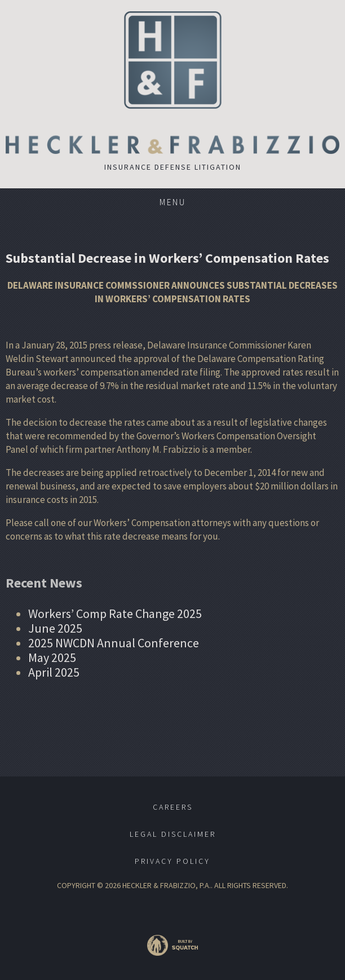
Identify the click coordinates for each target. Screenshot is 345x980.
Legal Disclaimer (173, 834)
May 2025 (52, 657)
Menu (173, 202)
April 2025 (54, 672)
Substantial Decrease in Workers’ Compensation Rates (167, 258)
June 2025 (55, 628)
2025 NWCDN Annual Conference (114, 643)
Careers (173, 807)
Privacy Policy (172, 861)
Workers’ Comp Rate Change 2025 (115, 613)
